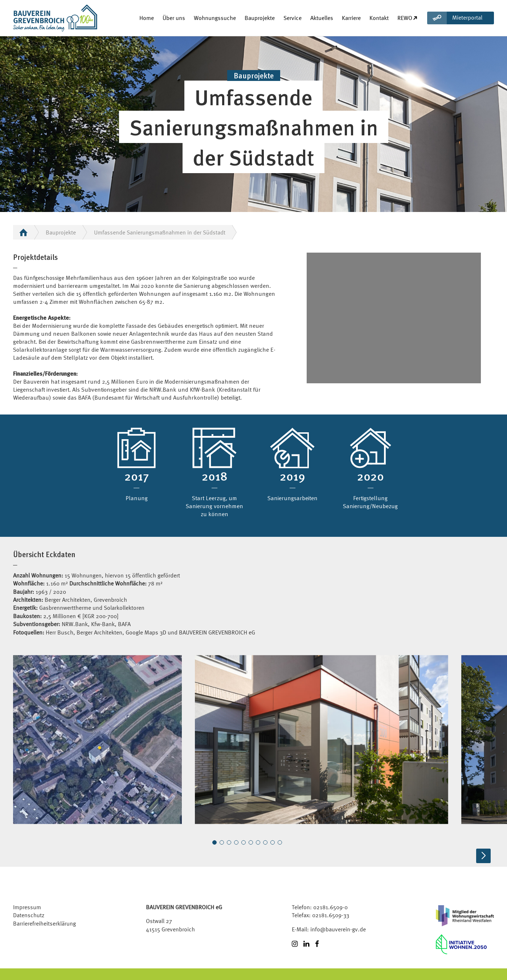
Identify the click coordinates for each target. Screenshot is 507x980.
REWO (408, 18)
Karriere (351, 18)
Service (293, 18)
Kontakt (379, 18)
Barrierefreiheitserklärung (44, 923)
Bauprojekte (260, 18)
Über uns (174, 18)
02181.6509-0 (330, 907)
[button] (214, 842)
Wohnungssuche (215, 18)
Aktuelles (322, 18)
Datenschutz (29, 915)
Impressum (27, 907)
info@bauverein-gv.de (338, 929)
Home (147, 18)
